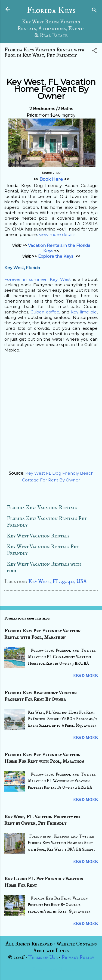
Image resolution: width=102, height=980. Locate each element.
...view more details (56, 234)
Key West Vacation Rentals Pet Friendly (43, 550)
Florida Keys (51, 10)
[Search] (94, 11)
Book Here (51, 179)
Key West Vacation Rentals (38, 536)
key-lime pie (84, 312)
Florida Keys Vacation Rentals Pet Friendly (47, 522)
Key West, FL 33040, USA (58, 582)
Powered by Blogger (51, 970)
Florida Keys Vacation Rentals (42, 508)
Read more (85, 676)
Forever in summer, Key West (38, 279)
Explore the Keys (56, 256)
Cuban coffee (45, 312)
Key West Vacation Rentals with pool (44, 567)
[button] (94, 52)
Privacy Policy (78, 958)
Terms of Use (43, 958)
